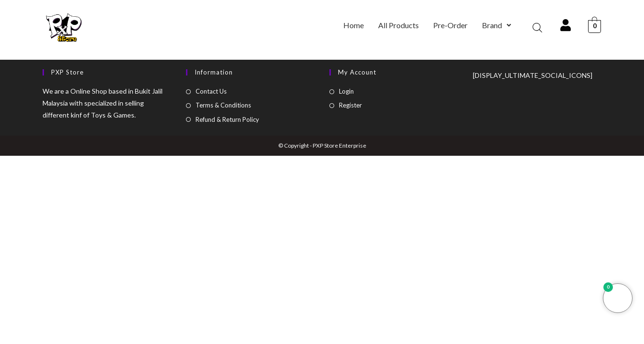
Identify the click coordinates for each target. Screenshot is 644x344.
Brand (497, 25)
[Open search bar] (537, 27)
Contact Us (211, 91)
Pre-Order (450, 25)
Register (350, 105)
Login (346, 91)
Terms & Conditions (223, 105)
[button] (497, 25)
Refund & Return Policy (227, 119)
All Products (398, 25)
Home (354, 25)
